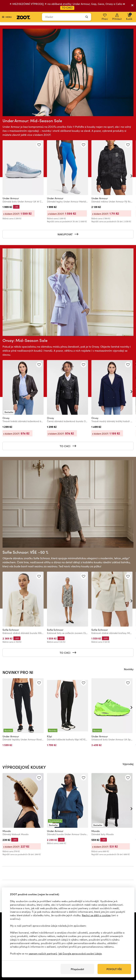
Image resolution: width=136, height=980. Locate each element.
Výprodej (128, 764)
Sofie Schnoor (11, 630)
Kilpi (49, 736)
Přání (105, 17)
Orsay (6, 418)
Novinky (129, 669)
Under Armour (11, 198)
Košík (129, 16)
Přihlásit (117, 17)
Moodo (7, 831)
